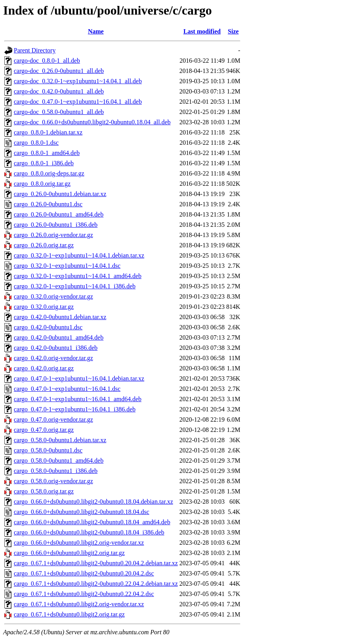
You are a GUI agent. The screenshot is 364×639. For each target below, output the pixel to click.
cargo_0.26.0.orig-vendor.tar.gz (53, 235)
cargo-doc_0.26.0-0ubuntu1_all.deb (59, 71)
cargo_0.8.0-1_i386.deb (44, 163)
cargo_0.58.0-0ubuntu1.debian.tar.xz (60, 440)
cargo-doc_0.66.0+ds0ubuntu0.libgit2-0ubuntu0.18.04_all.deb (92, 122)
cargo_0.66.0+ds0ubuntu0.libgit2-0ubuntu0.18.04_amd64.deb (92, 522)
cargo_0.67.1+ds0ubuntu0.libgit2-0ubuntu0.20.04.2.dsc (84, 573)
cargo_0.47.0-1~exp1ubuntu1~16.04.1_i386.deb (75, 409)
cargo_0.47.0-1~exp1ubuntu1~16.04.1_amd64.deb (78, 399)
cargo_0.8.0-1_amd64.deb (47, 153)
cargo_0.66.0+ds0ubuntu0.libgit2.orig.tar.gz (69, 553)
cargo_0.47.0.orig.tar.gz (44, 430)
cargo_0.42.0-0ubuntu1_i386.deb (56, 348)
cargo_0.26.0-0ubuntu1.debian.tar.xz (60, 194)
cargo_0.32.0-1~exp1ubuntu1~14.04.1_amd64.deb (78, 276)
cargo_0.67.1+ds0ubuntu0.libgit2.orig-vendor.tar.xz (79, 604)
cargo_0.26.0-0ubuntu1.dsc (48, 204)
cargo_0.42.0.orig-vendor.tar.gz (53, 358)
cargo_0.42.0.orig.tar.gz (44, 368)
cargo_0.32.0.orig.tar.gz (44, 307)
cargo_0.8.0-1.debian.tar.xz (48, 132)
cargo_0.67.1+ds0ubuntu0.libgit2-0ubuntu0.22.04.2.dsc (84, 594)
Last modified (202, 31)
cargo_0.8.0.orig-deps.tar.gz (49, 173)
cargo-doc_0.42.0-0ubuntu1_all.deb (59, 91)
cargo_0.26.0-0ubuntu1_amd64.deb (59, 214)
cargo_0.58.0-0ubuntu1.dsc (48, 450)
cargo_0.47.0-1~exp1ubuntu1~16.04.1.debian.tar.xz (79, 378)
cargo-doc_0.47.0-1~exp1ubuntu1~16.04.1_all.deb (78, 102)
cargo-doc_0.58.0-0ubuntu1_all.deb (59, 112)
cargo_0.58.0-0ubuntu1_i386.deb (56, 471)
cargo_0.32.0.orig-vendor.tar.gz (53, 296)
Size (233, 31)
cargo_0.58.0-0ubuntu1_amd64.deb (59, 461)
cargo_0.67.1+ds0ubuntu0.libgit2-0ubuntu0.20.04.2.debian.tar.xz (96, 563)
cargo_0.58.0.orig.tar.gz (44, 491)
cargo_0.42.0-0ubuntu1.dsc (48, 327)
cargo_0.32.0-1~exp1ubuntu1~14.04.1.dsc (67, 266)
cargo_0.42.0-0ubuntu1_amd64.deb (59, 337)
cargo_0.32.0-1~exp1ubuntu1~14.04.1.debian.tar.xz (79, 255)
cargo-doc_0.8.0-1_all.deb (47, 61)
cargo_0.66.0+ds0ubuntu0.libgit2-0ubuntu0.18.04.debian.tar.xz (93, 502)
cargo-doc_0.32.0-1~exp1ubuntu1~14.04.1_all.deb (78, 81)
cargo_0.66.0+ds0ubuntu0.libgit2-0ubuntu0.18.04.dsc (82, 512)
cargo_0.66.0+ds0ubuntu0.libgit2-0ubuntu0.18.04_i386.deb (89, 532)
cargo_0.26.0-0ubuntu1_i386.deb (56, 225)
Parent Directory (35, 50)
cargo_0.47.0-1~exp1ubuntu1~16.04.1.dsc (67, 389)
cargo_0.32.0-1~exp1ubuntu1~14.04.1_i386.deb (75, 286)
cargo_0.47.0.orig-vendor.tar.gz (53, 419)
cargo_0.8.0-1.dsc (36, 143)
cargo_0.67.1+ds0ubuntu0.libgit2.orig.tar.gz (69, 614)
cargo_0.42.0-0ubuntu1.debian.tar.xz (60, 317)
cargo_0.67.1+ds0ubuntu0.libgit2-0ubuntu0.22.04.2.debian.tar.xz (96, 584)
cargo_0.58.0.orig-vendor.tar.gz (53, 481)
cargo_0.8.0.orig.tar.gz (42, 184)
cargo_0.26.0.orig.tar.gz (44, 245)
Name (96, 31)
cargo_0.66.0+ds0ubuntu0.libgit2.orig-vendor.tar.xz (79, 543)
